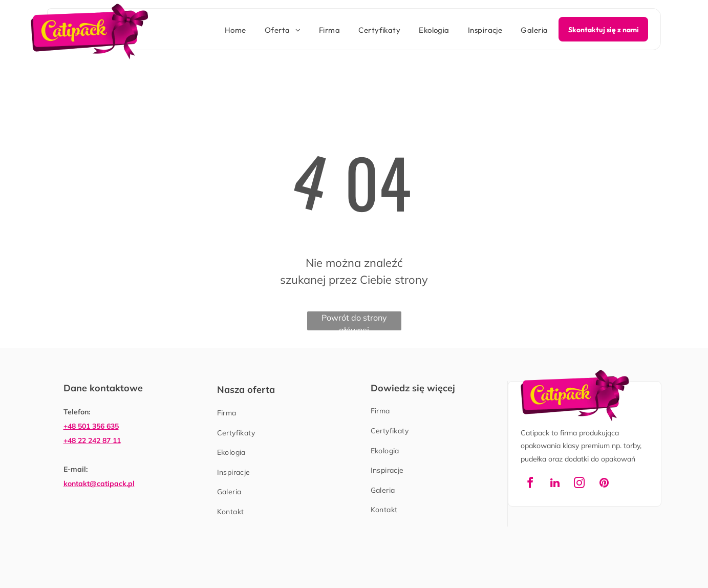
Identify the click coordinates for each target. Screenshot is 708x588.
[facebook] (530, 484)
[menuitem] (226, 30)
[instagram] (580, 484)
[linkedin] (555, 484)
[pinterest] (604, 484)
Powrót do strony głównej (354, 321)
